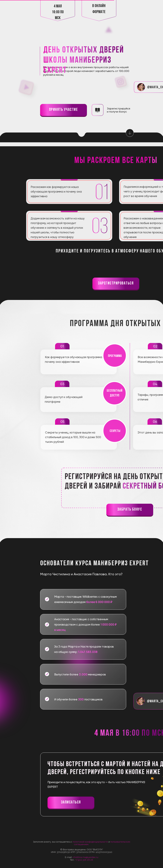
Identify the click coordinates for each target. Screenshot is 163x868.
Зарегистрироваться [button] (116, 283)
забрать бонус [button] (130, 510)
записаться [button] (71, 802)
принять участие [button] (64, 110)
